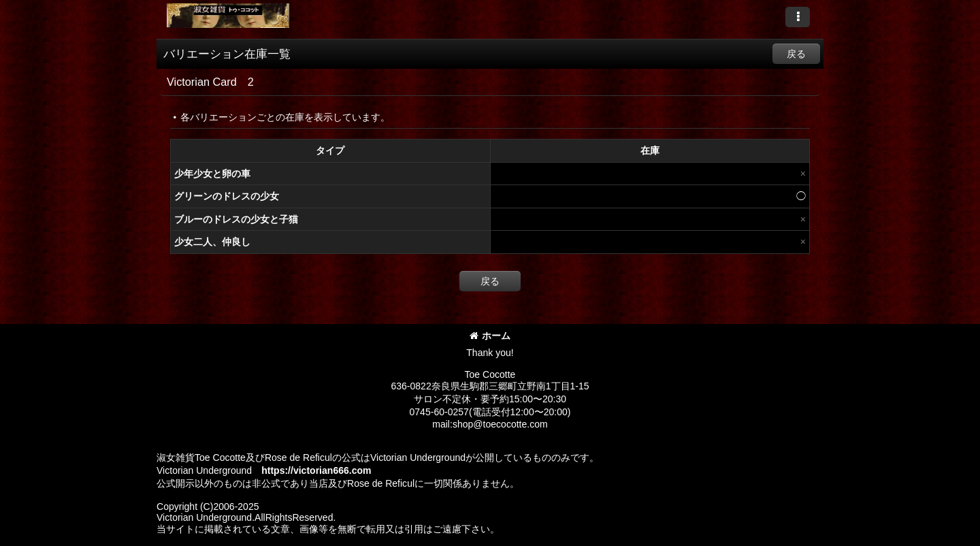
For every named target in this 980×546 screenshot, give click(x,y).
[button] (798, 17)
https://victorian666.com (316, 470)
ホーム (490, 336)
